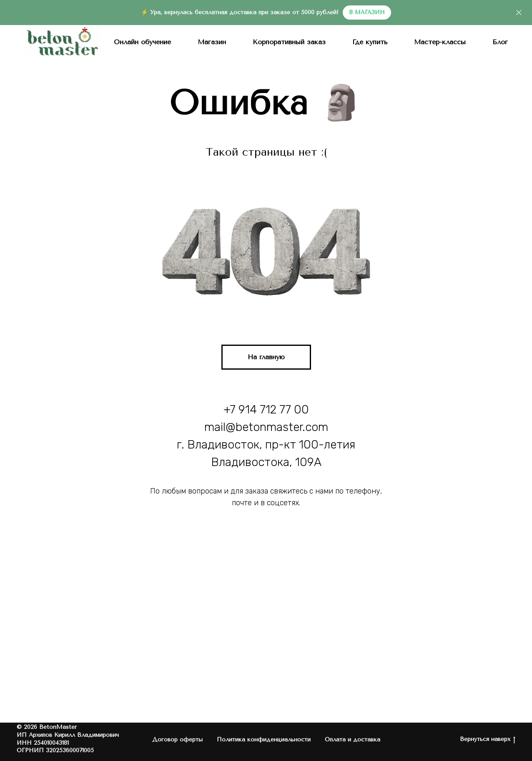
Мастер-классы (440, 42)
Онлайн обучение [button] (142, 42)
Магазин (212, 42)
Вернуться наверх (488, 740)
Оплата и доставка (353, 740)
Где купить (370, 42)
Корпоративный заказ (289, 42)
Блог (500, 42)
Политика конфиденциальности (264, 740)
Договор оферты (177, 740)
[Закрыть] (519, 13)
